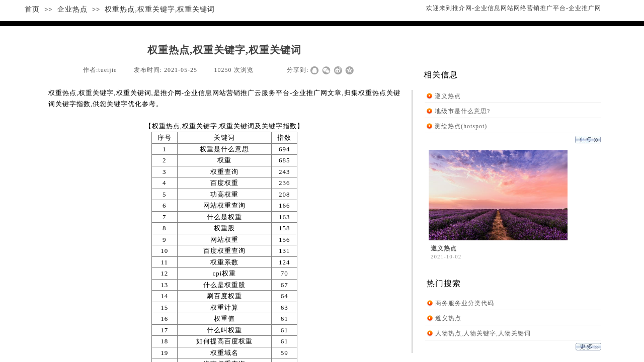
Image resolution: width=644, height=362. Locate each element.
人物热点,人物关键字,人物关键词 (483, 333)
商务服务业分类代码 (465, 303)
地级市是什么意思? (462, 111)
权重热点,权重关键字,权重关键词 (160, 9)
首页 (32, 9)
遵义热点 (448, 96)
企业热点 (72, 9)
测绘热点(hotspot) (461, 126)
